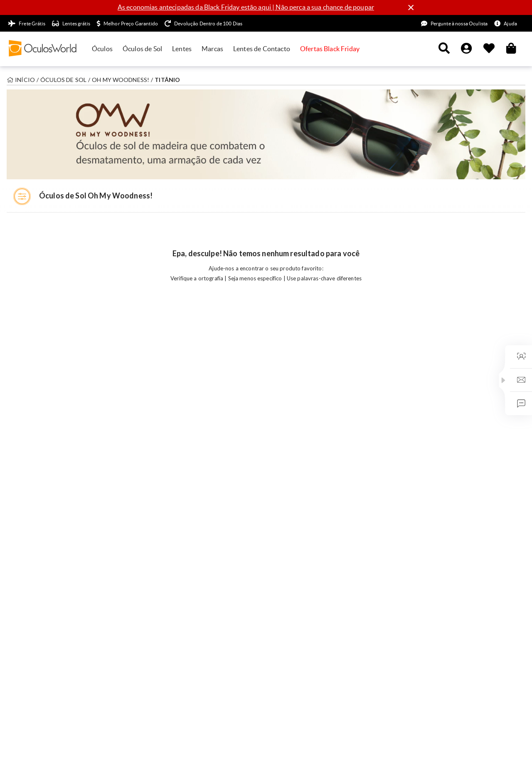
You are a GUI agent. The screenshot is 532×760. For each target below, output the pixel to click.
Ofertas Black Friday (330, 49)
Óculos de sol (63, 80)
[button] (503, 380)
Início (25, 80)
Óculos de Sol (142, 49)
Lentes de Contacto (262, 49)
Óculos (102, 49)
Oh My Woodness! (121, 80)
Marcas (212, 49)
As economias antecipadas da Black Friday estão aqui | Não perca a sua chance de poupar (246, 7)
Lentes (182, 49)
